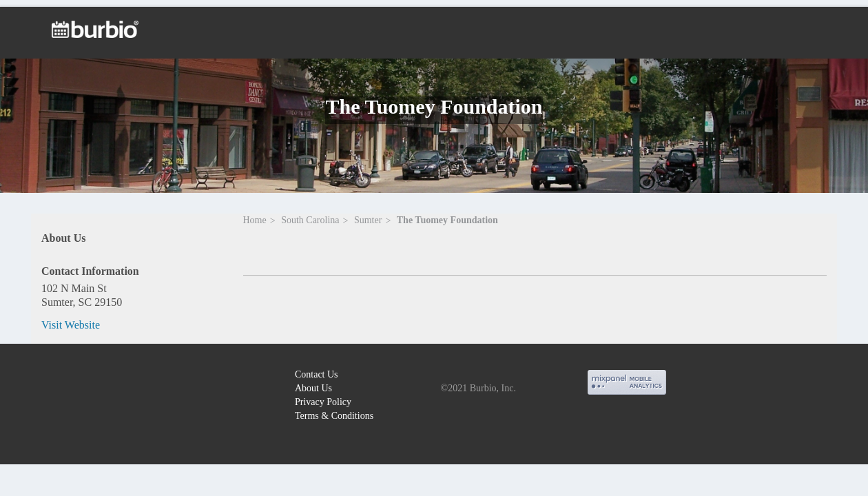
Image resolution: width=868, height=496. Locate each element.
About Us (313, 388)
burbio (56, 376)
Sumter (368, 220)
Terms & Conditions (334, 416)
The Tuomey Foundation (447, 220)
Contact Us (317, 374)
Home (255, 220)
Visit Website (71, 325)
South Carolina (310, 220)
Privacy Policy (323, 402)
